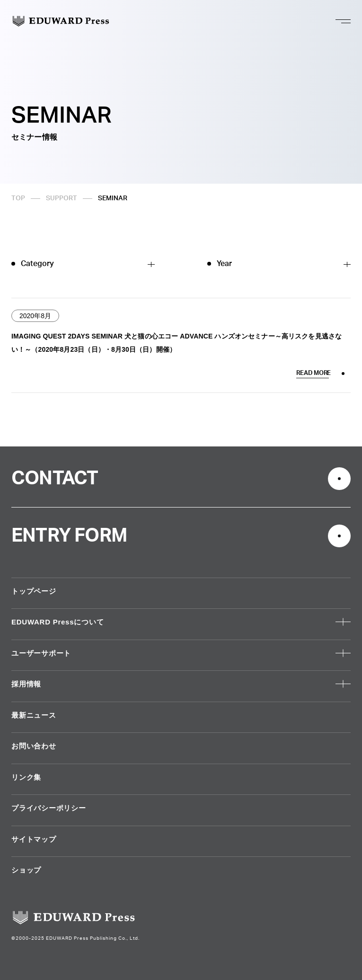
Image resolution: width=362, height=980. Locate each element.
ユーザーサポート (41, 653)
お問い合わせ (34, 746)
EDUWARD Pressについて (57, 622)
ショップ (26, 870)
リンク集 (26, 777)
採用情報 (26, 684)
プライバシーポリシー (49, 808)
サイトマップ (34, 839)
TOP (18, 198)
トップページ (34, 591)
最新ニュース (34, 715)
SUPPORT (62, 198)
